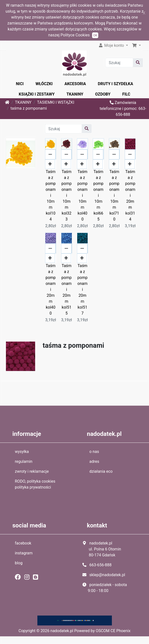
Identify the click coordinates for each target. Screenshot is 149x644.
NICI (20, 84)
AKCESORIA (75, 84)
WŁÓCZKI (44, 84)
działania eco (101, 471)
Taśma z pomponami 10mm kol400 (83, 195)
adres (94, 461)
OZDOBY (103, 94)
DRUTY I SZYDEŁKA (115, 84)
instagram (24, 553)
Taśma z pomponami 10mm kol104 (51, 195)
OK (95, 35)
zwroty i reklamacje (32, 471)
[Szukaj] (119, 63)
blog (19, 563)
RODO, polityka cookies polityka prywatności (35, 484)
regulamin (24, 461)
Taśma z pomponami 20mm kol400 (51, 289)
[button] (136, 46)
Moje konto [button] (112, 45)
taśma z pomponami (29, 108)
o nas (94, 452)
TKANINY (75, 94)
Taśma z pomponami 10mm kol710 (114, 195)
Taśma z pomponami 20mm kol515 (66, 289)
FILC (126, 94)
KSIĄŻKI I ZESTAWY (37, 94)
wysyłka (22, 452)
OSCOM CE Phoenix (113, 631)
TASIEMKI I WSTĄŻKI (56, 102)
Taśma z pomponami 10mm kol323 (66, 195)
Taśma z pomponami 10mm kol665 (98, 195)
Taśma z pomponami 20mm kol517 (83, 289)
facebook (23, 543)
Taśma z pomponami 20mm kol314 (130, 195)
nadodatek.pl (62, 631)
